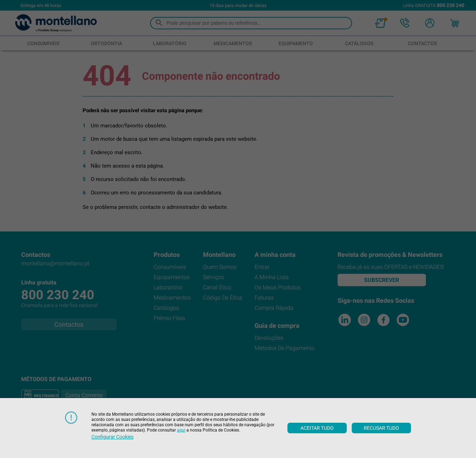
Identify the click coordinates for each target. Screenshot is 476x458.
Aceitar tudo (317, 428)
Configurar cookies (112, 437)
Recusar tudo (381, 428)
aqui (181, 430)
